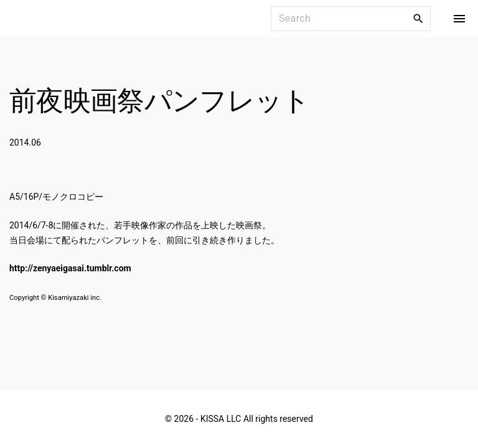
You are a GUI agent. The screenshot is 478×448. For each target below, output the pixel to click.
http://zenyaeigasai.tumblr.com (70, 268)
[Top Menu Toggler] (459, 19)
